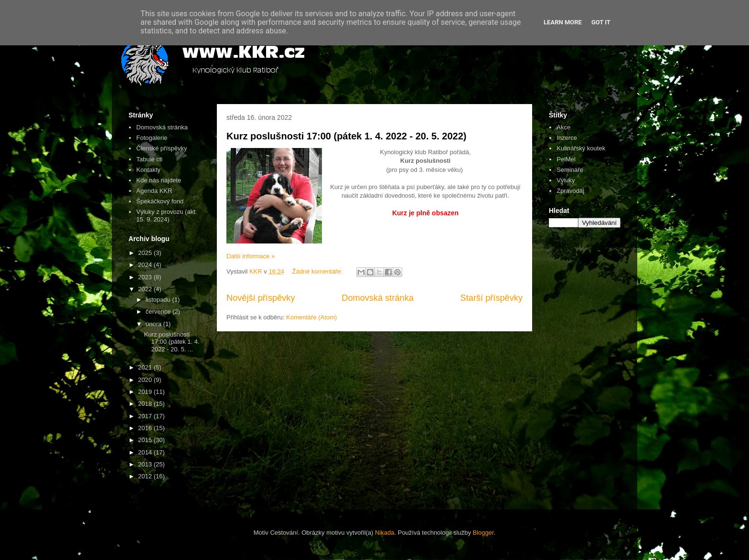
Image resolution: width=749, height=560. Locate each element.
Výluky (566, 180)
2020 (146, 380)
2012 (146, 476)
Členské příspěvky (161, 148)
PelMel (566, 159)
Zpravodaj (570, 191)
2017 (146, 416)
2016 (146, 428)
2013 (146, 464)
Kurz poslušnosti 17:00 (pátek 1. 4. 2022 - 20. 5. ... (171, 342)
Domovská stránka (378, 298)
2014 (146, 452)
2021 (146, 367)
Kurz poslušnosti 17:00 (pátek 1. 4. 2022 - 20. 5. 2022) (346, 136)
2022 (146, 289)
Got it (601, 22)
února (155, 324)
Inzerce (567, 138)
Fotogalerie (152, 138)
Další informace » (251, 256)
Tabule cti (149, 159)
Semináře (570, 170)
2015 (146, 440)
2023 (146, 277)
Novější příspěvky (261, 298)
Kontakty (148, 170)
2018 (146, 404)
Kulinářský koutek (581, 148)
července (159, 312)
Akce (563, 127)
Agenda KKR (154, 191)
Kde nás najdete (159, 180)
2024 (146, 265)
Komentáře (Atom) (311, 317)
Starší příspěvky (492, 298)
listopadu (159, 300)
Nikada (385, 533)
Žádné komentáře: (318, 271)
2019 (146, 392)
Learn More (563, 22)
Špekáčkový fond (160, 201)
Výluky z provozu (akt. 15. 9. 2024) (166, 216)
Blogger (483, 533)
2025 (146, 253)
